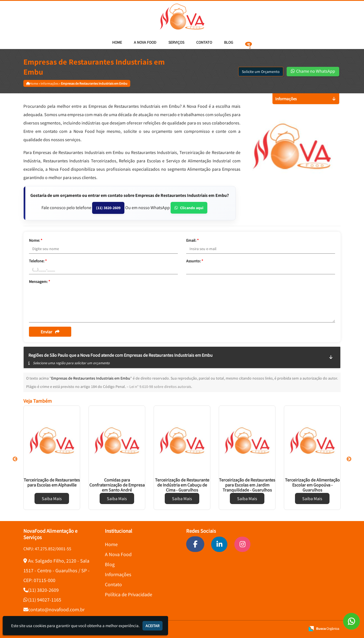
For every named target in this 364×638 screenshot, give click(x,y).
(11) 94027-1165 (45, 600)
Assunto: (195, 261)
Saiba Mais (52, 498)
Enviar (50, 332)
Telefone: (38, 261)
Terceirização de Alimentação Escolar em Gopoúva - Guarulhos (312, 485)
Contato (204, 42)
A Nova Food (145, 42)
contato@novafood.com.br (56, 609)
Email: (192, 240)
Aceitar (153, 626)
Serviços (176, 42)
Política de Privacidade (129, 594)
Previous (15, 459)
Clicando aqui (189, 208)
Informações (118, 574)
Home (117, 42)
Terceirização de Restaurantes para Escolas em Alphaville (52, 482)
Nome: (36, 240)
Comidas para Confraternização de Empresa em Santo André (117, 485)
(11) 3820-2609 (108, 208)
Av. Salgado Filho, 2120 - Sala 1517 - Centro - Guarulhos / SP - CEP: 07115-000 (56, 570)
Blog (229, 42)
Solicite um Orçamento (261, 72)
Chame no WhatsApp (313, 71)
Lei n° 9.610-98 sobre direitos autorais (160, 387)
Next (349, 459)
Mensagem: (40, 282)
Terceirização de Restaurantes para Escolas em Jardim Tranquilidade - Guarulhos (247, 485)
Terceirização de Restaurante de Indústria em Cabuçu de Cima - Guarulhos (182, 485)
